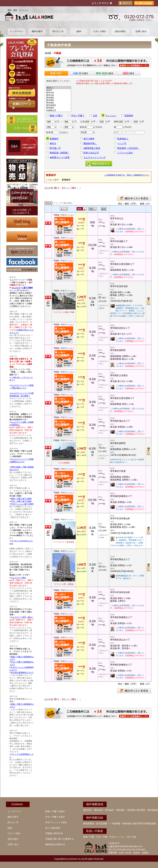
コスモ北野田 (64, 463)
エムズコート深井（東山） (22, 617)
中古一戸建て (78, 116)
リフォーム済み (125, 153)
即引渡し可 (55, 148)
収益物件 (129, 116)
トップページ (17, 31)
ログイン (127, 3)
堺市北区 (59, 95)
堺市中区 (59, 93)
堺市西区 (59, 108)
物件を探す (37, 31)
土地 (95, 116)
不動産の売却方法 (54, 833)
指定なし (59, 88)
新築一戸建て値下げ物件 (21, 499)
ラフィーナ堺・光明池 (64, 584)
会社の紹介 (120, 31)
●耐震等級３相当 (92, 148)
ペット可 (122, 143)
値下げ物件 (89, 139)
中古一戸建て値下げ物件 (21, 501)
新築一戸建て (56, 116)
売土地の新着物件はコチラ (22, 673)
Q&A (79, 31)
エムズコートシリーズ (94, 157)
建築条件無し (90, 143)
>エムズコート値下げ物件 (22, 288)
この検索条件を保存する (115, 175)
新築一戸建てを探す (55, 811)
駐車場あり (123, 139)
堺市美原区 (59, 105)
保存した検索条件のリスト (138, 175)
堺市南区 (59, 98)
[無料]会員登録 (145, 3)
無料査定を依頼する (55, 844)
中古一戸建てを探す (55, 817)
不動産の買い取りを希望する (60, 839)
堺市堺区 (59, 100)
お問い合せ (141, 31)
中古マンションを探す (56, 822)
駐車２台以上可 (91, 153)
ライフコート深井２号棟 (64, 312)
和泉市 (59, 90)
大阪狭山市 (59, 110)
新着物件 (54, 139)
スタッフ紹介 (100, 31)
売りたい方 (58, 31)
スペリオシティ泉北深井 (64, 542)
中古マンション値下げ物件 (22, 504)
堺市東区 (59, 103)
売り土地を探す (53, 828)
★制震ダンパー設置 (60, 157)
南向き (53, 143)
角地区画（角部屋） (60, 153)
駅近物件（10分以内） (128, 148)
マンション (111, 116)
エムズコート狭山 (19, 578)
